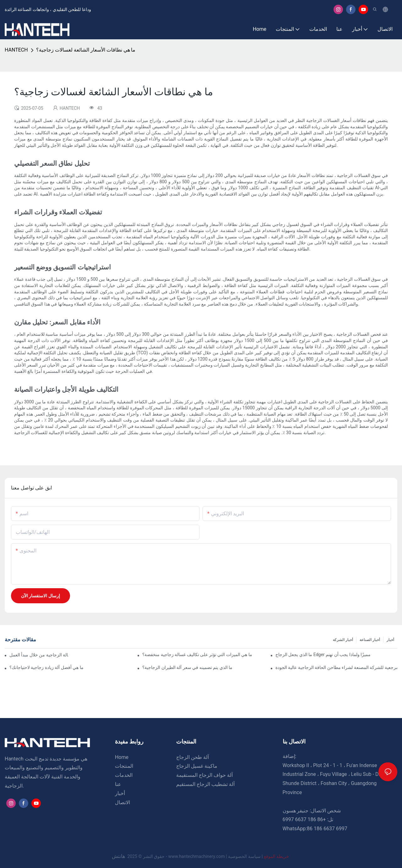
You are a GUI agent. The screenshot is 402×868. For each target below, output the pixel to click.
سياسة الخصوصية (259, 856)
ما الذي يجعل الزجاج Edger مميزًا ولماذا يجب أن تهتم (323, 655)
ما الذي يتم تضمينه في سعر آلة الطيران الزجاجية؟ (187, 667)
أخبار (390, 640)
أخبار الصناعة (370, 640)
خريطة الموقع (276, 856)
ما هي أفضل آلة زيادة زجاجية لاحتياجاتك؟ (46, 667)
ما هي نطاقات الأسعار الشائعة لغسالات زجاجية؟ (86, 50)
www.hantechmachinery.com (197, 856)
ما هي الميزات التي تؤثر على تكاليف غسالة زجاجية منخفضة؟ (197, 655)
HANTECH (16, 50)
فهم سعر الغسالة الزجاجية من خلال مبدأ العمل (39, 655)
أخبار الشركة (343, 640)
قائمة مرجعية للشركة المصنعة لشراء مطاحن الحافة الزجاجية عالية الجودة (336, 667)
